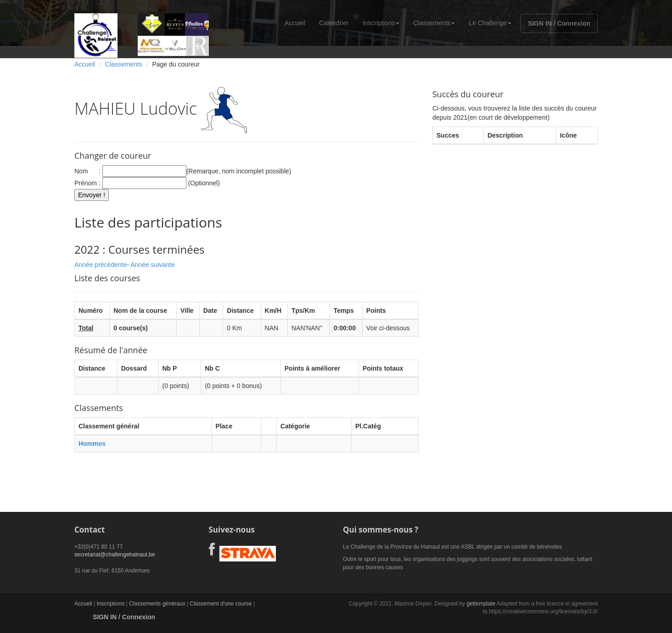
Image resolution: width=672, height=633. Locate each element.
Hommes (92, 444)
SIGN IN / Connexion (559, 23)
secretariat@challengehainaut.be (115, 555)
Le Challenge (490, 23)
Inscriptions (381, 23)
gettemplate (481, 604)
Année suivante (153, 265)
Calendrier (334, 23)
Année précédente (101, 265)
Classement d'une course (221, 604)
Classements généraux (157, 604)
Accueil (295, 23)
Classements (434, 23)
